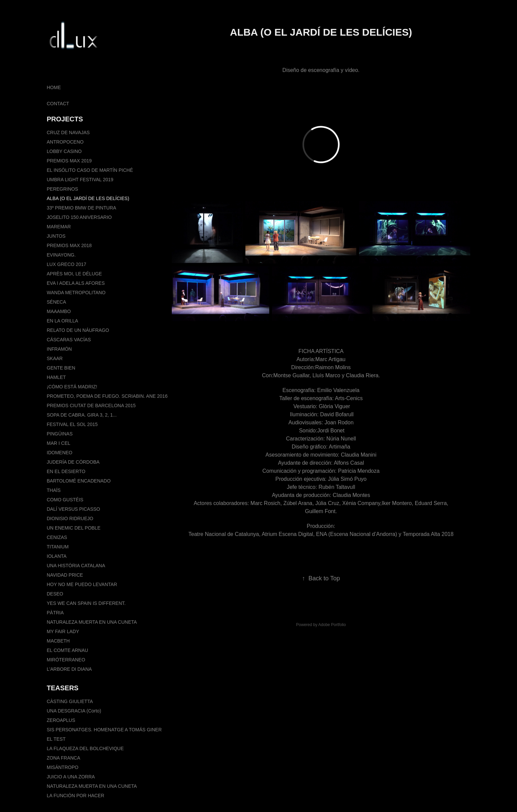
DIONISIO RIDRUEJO (70, 518)
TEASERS (63, 688)
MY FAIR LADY (63, 631)
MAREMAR (59, 227)
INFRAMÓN (59, 349)
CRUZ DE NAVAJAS (68, 132)
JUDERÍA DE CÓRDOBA (73, 462)
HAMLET (56, 377)
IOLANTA (57, 556)
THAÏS (54, 490)
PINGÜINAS (60, 434)
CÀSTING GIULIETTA (70, 701)
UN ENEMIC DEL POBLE (74, 528)
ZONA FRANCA (64, 758)
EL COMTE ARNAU (67, 650)
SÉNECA (56, 302)
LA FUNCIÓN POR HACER (75, 796)
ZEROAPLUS (61, 720)
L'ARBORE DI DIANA (69, 669)
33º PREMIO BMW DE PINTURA (82, 208)
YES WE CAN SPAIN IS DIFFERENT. (86, 603)
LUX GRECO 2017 (67, 264)
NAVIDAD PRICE (65, 575)
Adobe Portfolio (332, 625)
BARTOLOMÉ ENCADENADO (79, 481)
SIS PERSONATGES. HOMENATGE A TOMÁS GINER (104, 730)
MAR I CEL (58, 443)
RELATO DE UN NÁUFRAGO (78, 330)
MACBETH (58, 641)
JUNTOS (56, 236)
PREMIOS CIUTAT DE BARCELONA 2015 (91, 405)
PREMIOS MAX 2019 (69, 161)
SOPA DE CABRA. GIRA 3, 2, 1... (82, 415)
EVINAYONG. (61, 255)
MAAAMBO (59, 311)
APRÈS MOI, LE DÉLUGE (74, 274)
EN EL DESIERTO (66, 471)
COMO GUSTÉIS (65, 500)
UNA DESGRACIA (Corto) (74, 711)
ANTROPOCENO (65, 142)
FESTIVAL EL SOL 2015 (72, 424)
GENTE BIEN (61, 368)
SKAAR (55, 358)
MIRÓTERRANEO (66, 660)
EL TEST (56, 739)
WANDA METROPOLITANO (76, 293)
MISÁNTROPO (63, 767)
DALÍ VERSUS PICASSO (73, 509)
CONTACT (58, 104)
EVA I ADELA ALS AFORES (76, 283)
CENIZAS (57, 537)
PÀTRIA (55, 613)
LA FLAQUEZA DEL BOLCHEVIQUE (85, 748)
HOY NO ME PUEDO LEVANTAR (82, 584)
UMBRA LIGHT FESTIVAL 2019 (80, 180)
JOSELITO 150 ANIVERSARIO (79, 217)
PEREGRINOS (62, 189)
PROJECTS (65, 119)
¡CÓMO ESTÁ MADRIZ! (72, 387)
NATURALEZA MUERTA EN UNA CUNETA (92, 622)
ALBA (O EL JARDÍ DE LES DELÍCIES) (88, 198)
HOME (54, 87)
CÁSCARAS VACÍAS (69, 340)
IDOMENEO (59, 453)
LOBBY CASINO (64, 151)
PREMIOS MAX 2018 (69, 245)
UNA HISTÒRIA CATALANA (76, 566)
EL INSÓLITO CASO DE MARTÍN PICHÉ (90, 170)
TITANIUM (58, 547)
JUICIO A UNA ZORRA (71, 777)
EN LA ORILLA (62, 321)
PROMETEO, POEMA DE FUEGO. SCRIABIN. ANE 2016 (107, 396)
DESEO (55, 594)
